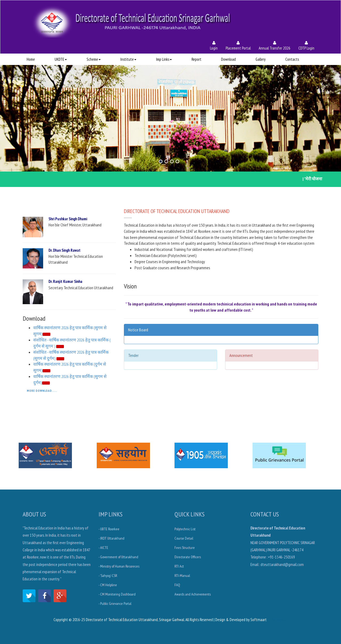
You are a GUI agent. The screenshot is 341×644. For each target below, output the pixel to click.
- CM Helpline (108, 585)
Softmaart (259, 620)
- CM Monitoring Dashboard (117, 594)
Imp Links (164, 59)
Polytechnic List (185, 529)
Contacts (292, 59)
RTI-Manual (182, 576)
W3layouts (280, 620)
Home (31, 59)
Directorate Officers (188, 557)
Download (228, 59)
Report (196, 59)
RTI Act (179, 566)
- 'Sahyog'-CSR (108, 576)
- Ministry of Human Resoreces (119, 566)
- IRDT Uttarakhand (111, 538)
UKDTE (61, 59)
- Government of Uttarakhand (118, 557)
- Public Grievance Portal (115, 604)
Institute (128, 59)
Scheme (94, 59)
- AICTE (103, 548)
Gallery (261, 59)
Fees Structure (185, 548)
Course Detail (184, 538)
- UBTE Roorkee (109, 529)
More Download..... (42, 391)
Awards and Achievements (193, 594)
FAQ (177, 585)
